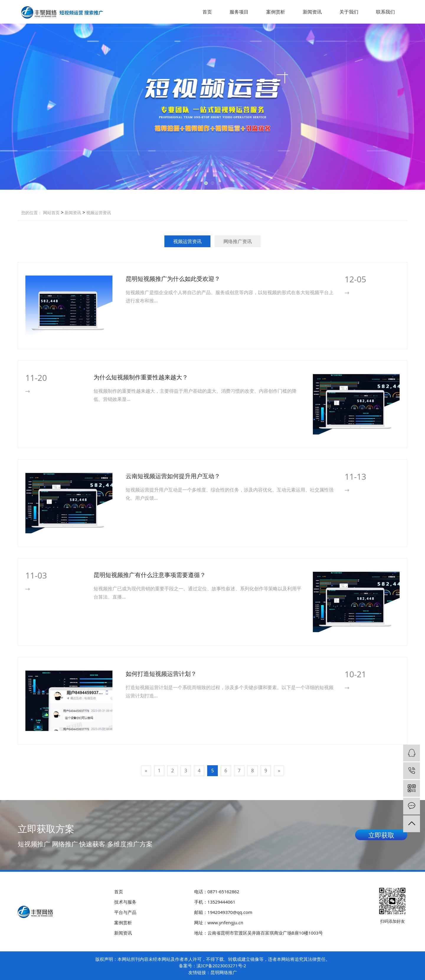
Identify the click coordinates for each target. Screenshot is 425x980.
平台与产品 (125, 912)
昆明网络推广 (224, 972)
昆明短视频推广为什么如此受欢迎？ (173, 279)
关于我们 (349, 12)
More (357, 293)
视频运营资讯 (98, 213)
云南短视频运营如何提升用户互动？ (173, 476)
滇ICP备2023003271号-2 (221, 966)
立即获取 (381, 835)
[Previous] (146, 771)
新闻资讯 (312, 12)
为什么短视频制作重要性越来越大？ (141, 377)
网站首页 (51, 213)
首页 (207, 12)
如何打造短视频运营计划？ (161, 674)
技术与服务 (125, 902)
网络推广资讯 (238, 241)
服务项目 (239, 12)
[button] (206, 183)
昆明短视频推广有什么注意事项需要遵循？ (150, 575)
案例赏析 (276, 12)
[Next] (279, 771)
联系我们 (385, 12)
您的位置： (32, 213)
